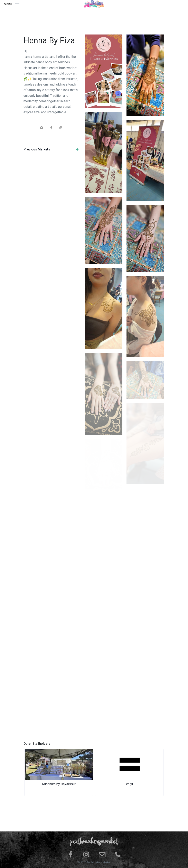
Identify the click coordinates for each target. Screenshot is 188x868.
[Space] (94, 4)
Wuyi (129, 784)
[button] (34, 772)
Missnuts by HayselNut (59, 784)
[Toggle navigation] (26, 4)
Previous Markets (51, 149)
